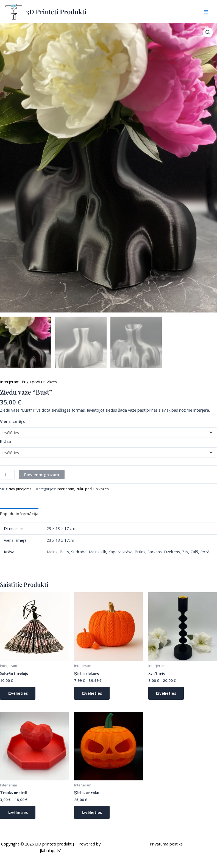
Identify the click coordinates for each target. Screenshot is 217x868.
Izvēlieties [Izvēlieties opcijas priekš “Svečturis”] (166, 693)
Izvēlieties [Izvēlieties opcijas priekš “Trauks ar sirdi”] (18, 812)
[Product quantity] (7, 475)
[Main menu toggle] (206, 12)
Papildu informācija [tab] (19, 513)
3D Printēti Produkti (56, 12)
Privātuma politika (166, 844)
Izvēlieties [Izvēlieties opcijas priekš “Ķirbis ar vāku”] (92, 812)
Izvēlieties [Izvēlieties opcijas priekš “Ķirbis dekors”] (92, 693)
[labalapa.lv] (51, 850)
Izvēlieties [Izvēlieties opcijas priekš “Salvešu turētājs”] (18, 693)
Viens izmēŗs (12, 421)
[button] (208, 32)
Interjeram (10, 382)
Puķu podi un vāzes (39, 382)
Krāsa (5, 441)
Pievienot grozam (42, 475)
